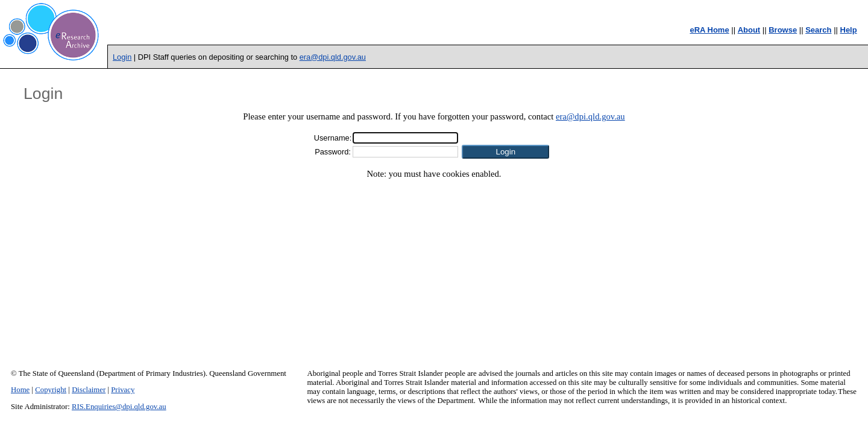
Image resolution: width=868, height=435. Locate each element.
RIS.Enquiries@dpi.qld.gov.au (119, 407)
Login (122, 57)
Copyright (51, 390)
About (749, 30)
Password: (333, 152)
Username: (333, 138)
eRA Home (709, 30)
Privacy (123, 390)
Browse (783, 30)
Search (818, 30)
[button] (505, 152)
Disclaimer (89, 390)
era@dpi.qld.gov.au (333, 57)
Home (20, 390)
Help (849, 30)
